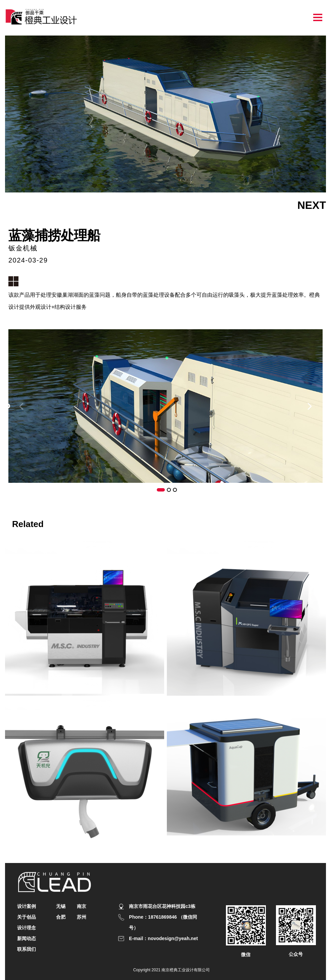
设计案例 (27, 906)
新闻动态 (27, 938)
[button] (310, 406)
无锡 (61, 906)
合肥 (61, 917)
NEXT (312, 205)
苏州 (82, 917)
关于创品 (27, 917)
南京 (82, 906)
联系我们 (27, 949)
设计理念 (27, 928)
